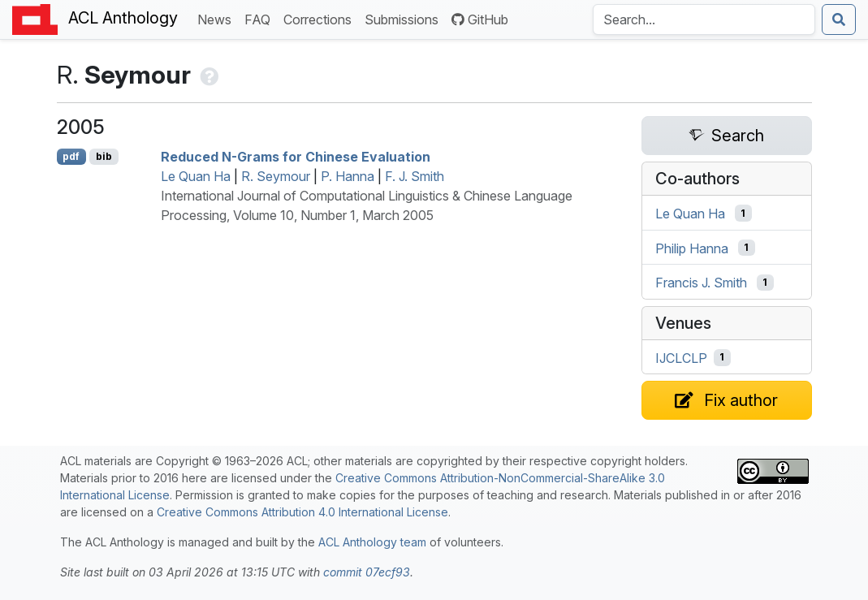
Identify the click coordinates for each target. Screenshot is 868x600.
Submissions (405, 18)
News (218, 18)
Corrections (321, 18)
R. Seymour (276, 176)
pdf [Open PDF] (71, 156)
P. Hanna (348, 176)
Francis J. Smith (701, 283)
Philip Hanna (692, 248)
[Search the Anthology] (704, 19)
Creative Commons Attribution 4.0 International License (302, 512)
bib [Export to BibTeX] (104, 156)
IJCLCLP (681, 357)
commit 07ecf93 (367, 572)
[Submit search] (839, 19)
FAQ (261, 18)
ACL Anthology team (372, 542)
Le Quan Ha (196, 176)
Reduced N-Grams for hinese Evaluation (296, 157)
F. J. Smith (415, 176)
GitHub (480, 19)
